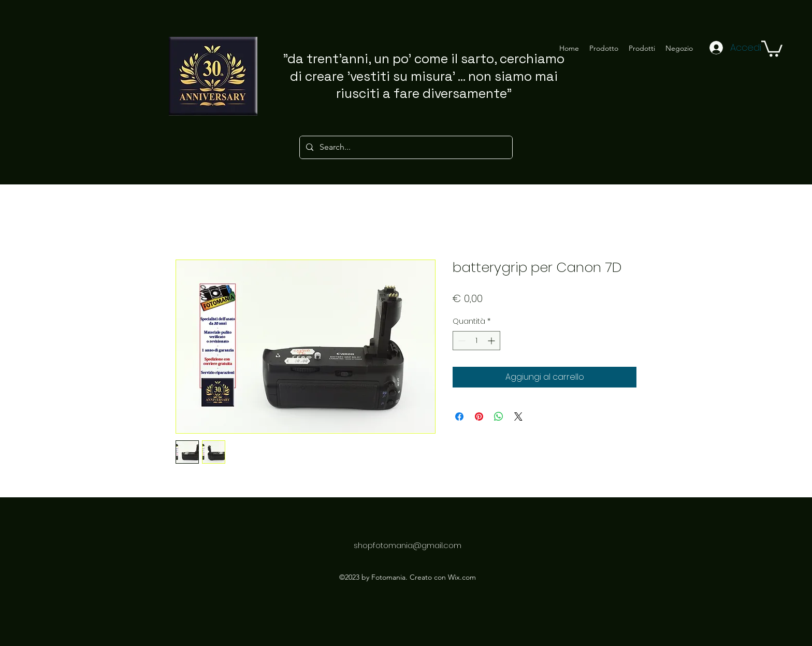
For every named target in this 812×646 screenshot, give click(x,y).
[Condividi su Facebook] (459, 417)
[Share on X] (518, 417)
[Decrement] (461, 341)
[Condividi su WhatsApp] (499, 417)
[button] (772, 48)
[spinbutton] (476, 341)
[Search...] (405, 147)
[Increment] (492, 341)
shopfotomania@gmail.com (408, 545)
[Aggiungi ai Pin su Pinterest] (479, 417)
